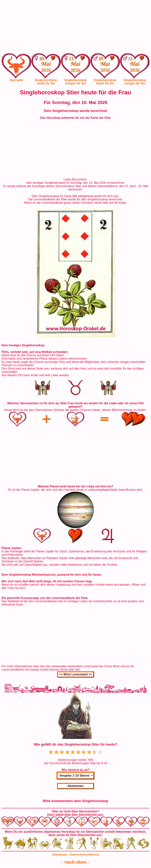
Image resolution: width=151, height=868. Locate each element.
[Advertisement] (75, 27)
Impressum (60, 854)
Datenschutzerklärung (84, 854)
